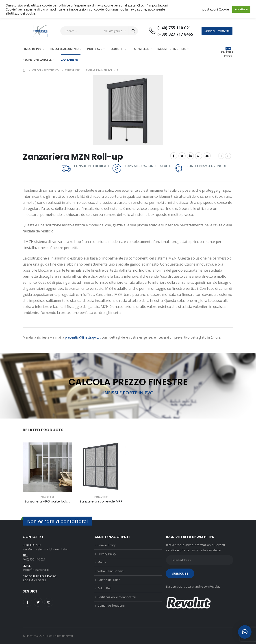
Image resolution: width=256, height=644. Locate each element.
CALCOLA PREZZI (227, 54)
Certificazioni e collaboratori (117, 597)
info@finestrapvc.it (36, 570)
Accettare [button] (241, 9)
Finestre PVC (32, 49)
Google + (199, 156)
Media (102, 562)
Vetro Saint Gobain (111, 571)
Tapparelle (140, 49)
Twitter (182, 156)
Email (207, 156)
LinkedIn (190, 156)
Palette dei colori (109, 580)
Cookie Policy (107, 545)
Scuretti (117, 49)
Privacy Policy (107, 554)
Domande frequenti (111, 605)
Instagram (49, 602)
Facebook (174, 156)
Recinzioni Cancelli (38, 60)
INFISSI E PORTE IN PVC (128, 393)
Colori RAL (104, 588)
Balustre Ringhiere (172, 49)
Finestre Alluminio (64, 49)
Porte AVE (95, 49)
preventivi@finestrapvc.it (83, 337)
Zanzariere (69, 60)
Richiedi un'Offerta (217, 31)
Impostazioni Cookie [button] (214, 9)
